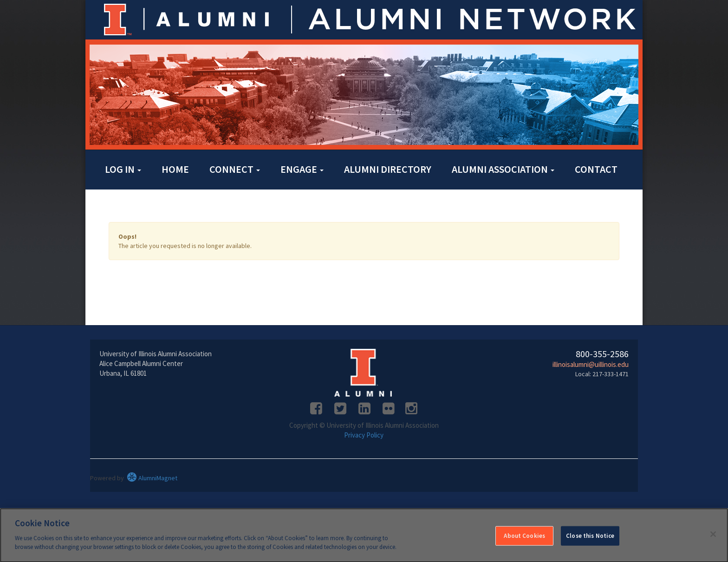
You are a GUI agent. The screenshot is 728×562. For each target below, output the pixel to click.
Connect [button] (235, 169)
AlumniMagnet (152, 478)
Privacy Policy (364, 435)
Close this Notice (590, 539)
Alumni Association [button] (503, 169)
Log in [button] (123, 169)
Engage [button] (302, 169)
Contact (596, 169)
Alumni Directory (388, 169)
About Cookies (524, 539)
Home (175, 169)
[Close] (713, 538)
